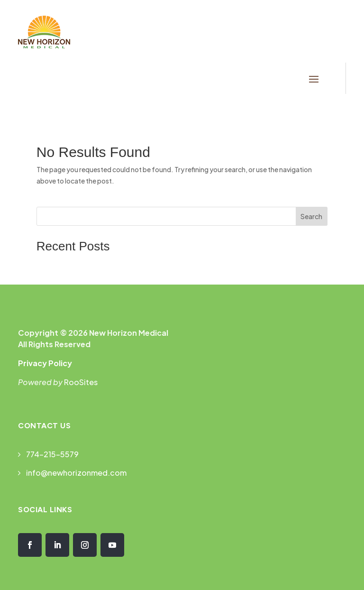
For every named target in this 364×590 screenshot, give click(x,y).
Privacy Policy (45, 363)
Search (311, 216)
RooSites (81, 382)
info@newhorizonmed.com (76, 473)
